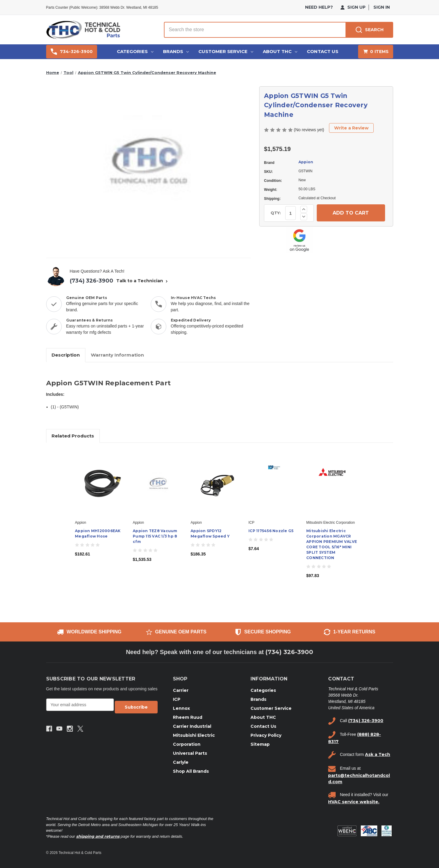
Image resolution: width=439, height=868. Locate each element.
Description (66, 355)
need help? (319, 7)
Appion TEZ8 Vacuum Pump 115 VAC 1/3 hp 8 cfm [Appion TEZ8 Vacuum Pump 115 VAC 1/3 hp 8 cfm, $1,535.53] (155, 536)
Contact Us (323, 51)
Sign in (382, 7)
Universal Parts (190, 753)
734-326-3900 (72, 52)
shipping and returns (98, 836)
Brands (176, 51)
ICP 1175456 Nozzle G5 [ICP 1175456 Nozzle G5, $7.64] (271, 531)
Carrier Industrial (192, 726)
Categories (135, 51)
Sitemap (260, 744)
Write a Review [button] (351, 128)
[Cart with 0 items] (376, 52)
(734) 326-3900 (92, 281)
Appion (306, 162)
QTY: (276, 213)
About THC (280, 51)
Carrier (181, 690)
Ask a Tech (378, 754)
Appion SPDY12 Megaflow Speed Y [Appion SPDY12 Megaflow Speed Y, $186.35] (210, 533)
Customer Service (226, 51)
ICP (177, 699)
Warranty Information (117, 355)
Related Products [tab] (73, 436)
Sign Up (353, 7)
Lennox (181, 708)
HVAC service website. (354, 802)
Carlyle (181, 762)
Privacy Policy (266, 735)
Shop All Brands (191, 771)
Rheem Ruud (188, 717)
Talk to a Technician (143, 281)
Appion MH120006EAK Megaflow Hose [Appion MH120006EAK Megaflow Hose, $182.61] (98, 533)
